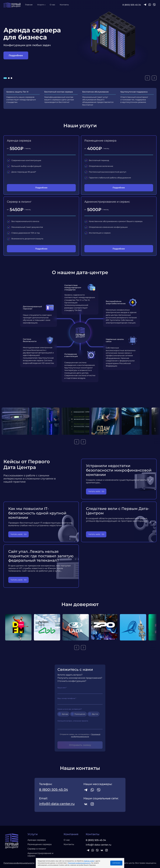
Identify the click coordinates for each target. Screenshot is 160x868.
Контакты (64, 5)
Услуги (40, 5)
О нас (52, 5)
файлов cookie (89, 861)
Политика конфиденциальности (19, 863)
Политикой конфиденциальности (79, 863)
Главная (29, 5)
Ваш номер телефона (80, 701)
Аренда (64, 714)
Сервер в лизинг (37, 849)
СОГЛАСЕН (116, 863)
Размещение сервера (40, 844)
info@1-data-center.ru (57, 804)
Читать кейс (94, 491)
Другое (94, 714)
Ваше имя (80, 690)
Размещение (79, 714)
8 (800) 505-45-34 (132, 5)
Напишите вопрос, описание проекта (80, 725)
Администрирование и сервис (40, 854)
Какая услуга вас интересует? (70, 709)
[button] (5, 78)
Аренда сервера (37, 840)
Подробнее (16, 55)
